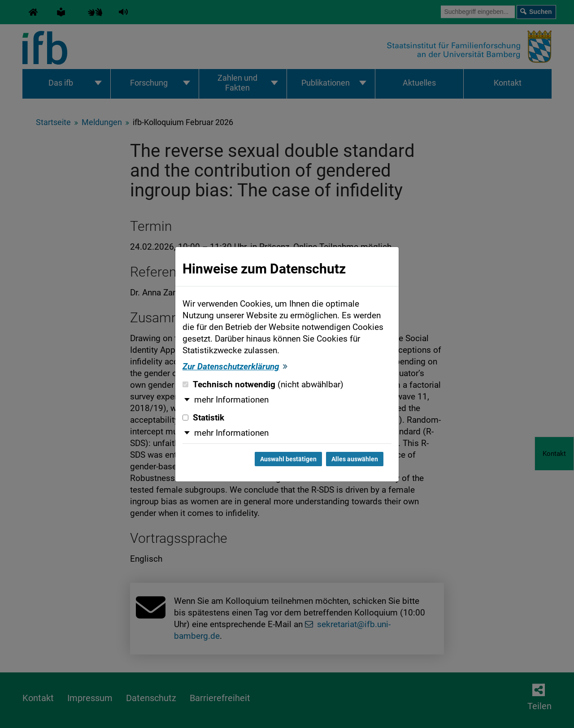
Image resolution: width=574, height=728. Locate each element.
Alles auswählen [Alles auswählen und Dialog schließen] (355, 459)
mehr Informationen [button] (231, 400)
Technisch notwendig (263, 385)
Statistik (203, 418)
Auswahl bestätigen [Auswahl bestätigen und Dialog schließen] (288, 459)
